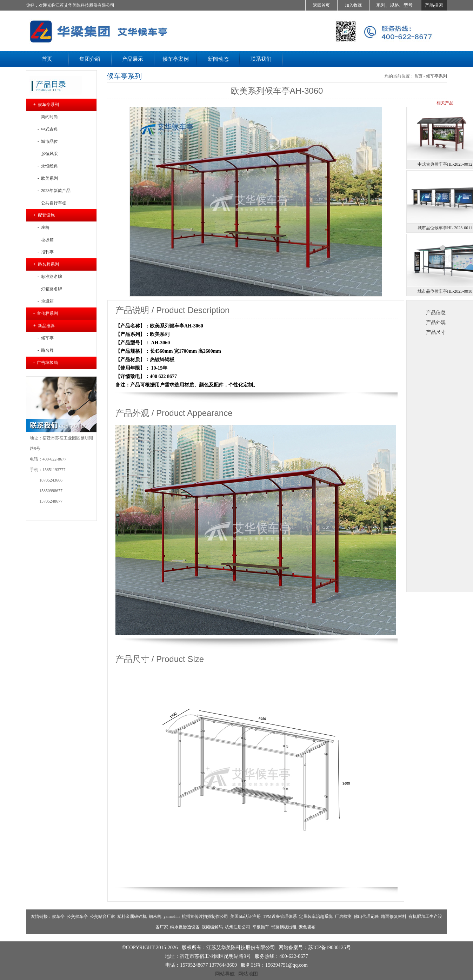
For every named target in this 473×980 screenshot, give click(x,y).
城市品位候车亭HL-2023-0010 (445, 291)
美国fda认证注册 (245, 916)
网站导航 (225, 974)
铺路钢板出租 (284, 927)
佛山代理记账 (366, 916)
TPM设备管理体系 (280, 916)
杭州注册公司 (238, 927)
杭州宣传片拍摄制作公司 (205, 916)
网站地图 (248, 974)
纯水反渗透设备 (185, 927)
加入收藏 (353, 5)
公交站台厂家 (102, 916)
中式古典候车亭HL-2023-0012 (445, 164)
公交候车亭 (77, 916)
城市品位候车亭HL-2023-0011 (445, 228)
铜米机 (155, 916)
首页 (418, 76)
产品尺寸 (436, 332)
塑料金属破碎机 (132, 916)
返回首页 (321, 5)
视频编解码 (212, 927)
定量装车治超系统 (316, 916)
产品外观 (436, 322)
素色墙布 (307, 927)
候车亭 (58, 916)
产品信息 (436, 312)
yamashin (172, 916)
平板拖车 (261, 927)
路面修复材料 (394, 916)
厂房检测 (343, 916)
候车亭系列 (437, 76)
